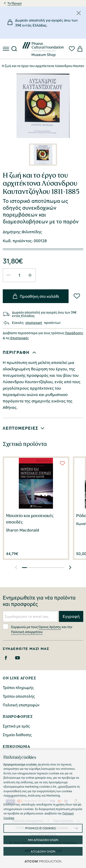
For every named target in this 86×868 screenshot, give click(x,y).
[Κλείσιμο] (79, 13)
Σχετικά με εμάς (16, 726)
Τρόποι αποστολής (19, 696)
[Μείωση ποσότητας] (8, 275)
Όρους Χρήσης (50, 627)
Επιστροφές (19, 338)
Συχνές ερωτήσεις (18, 756)
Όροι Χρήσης (63, 821)
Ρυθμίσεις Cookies (54, 828)
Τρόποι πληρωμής (18, 688)
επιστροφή (34, 323)
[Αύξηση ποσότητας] (30, 275)
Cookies (22, 828)
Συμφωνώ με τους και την (37, 629)
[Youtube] (18, 658)
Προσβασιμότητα (43, 834)
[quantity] (19, 275)
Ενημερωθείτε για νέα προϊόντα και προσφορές (39, 601)
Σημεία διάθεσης (17, 735)
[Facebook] (6, 658)
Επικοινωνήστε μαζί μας (23, 765)
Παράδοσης (74, 333)
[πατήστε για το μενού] (6, 49)
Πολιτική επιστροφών (21, 705)
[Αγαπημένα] (72, 49)
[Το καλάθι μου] (80, 49)
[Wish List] (77, 296)
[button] (42, 353)
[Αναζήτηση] (14, 49)
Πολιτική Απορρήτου (27, 632)
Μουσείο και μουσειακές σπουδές (30, 519)
